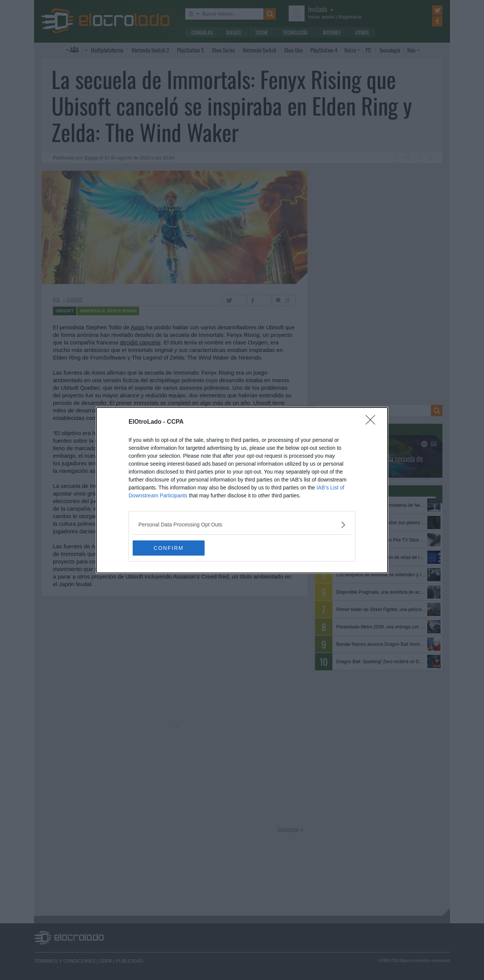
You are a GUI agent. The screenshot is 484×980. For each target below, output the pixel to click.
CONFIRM (168, 548)
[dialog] (242, 490)
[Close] (373, 422)
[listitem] (242, 524)
